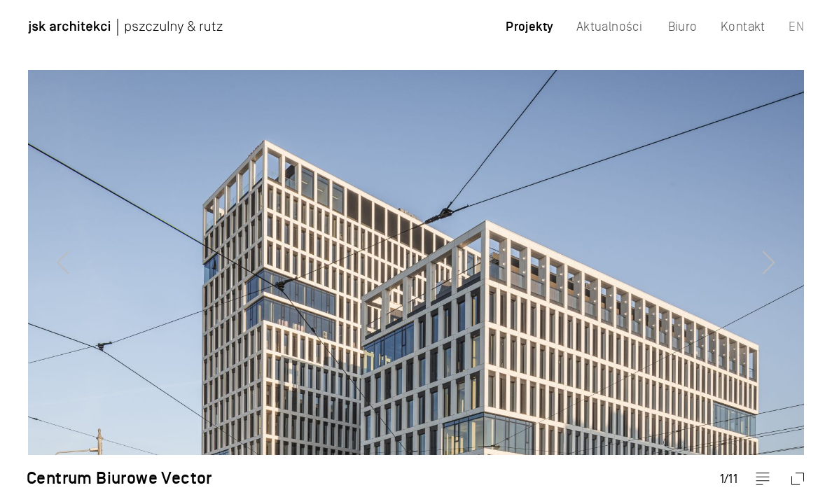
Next (793, 252)
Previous (39, 252)
